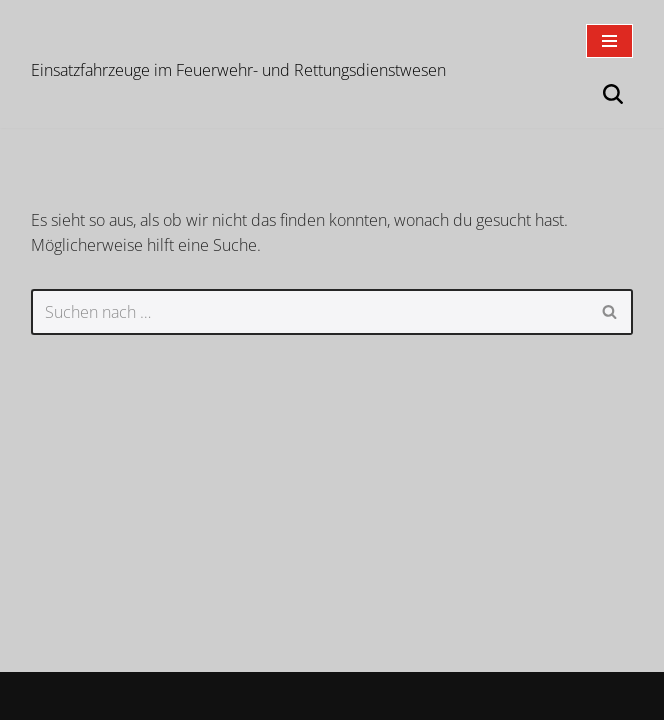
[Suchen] (613, 94)
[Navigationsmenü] (609, 41)
